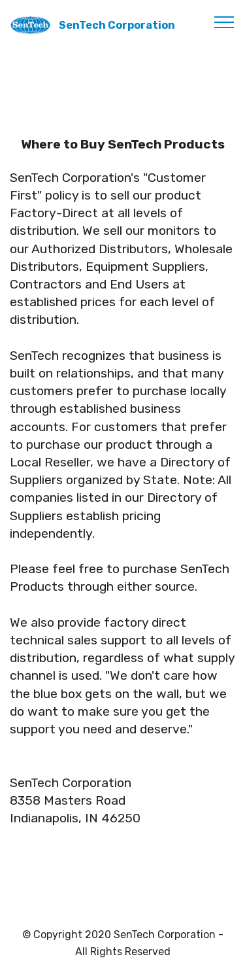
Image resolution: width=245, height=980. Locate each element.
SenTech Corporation (117, 25)
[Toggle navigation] (224, 22)
